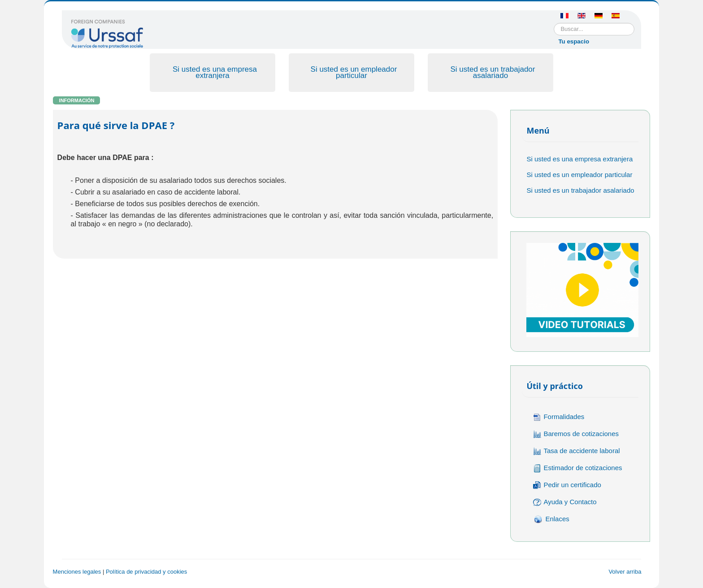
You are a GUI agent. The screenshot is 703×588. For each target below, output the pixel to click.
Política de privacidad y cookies (146, 572)
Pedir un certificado (567, 485)
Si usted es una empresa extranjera (215, 72)
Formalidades (559, 417)
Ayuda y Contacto (565, 502)
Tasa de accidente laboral (576, 451)
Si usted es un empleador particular (354, 72)
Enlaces (551, 519)
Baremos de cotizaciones (576, 434)
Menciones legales (77, 572)
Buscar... (554, 23)
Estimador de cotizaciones (577, 468)
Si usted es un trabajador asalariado (493, 72)
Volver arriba (625, 572)
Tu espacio (574, 41)
